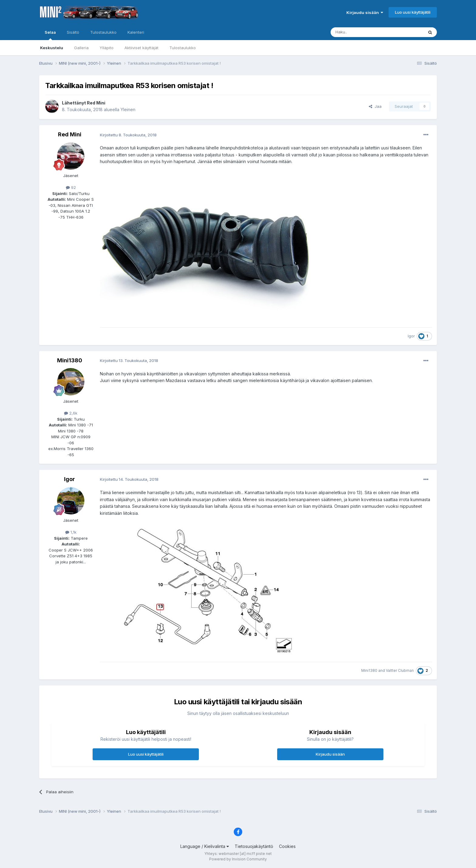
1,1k (71, 532)
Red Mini (96, 103)
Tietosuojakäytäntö (254, 846)
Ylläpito (107, 48)
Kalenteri (136, 32)
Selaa (50, 35)
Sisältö (73, 32)
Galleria (81, 48)
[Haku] (362, 32)
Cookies (287, 846)
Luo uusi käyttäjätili (413, 12)
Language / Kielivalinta (205, 846)
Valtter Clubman (400, 670)
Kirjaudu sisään (365, 12)
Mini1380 (70, 360)
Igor (411, 336)
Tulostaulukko (183, 48)
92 (71, 187)
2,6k (71, 413)
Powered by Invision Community (238, 859)
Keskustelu (52, 48)
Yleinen (128, 109)
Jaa (375, 106)
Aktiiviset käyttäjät (141, 48)
